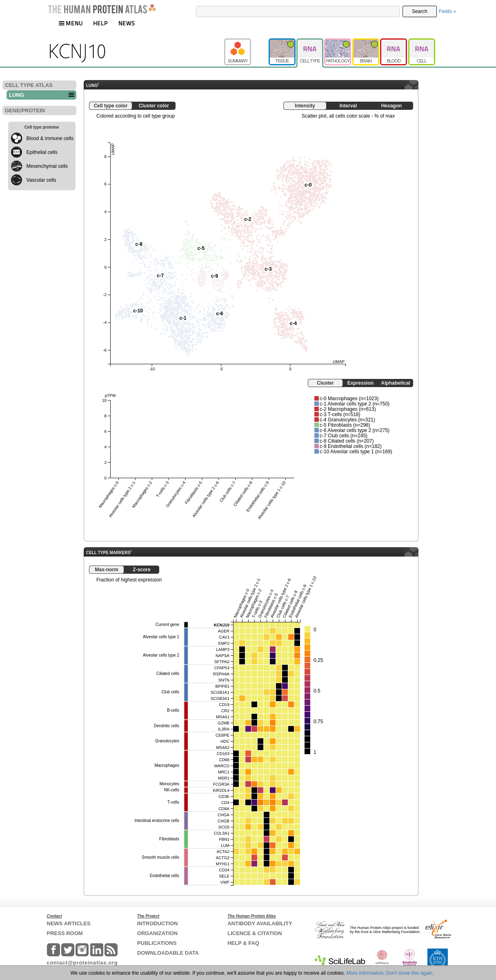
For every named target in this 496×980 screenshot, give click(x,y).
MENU (71, 23)
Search (420, 11)
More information (365, 973)
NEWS (127, 23)
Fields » (447, 11)
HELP (100, 23)
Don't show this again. (410, 973)
